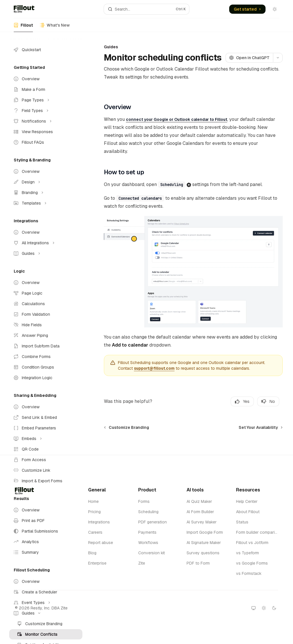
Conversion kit (152, 553)
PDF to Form (198, 563)
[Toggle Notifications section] (46, 121)
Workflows (148, 543)
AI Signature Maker (204, 543)
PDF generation (153, 522)
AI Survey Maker (202, 522)
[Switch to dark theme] (274, 608)
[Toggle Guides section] (46, 253)
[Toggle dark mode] (275, 9)
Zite (142, 563)
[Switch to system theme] (254, 608)
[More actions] (278, 58)
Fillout (23, 27)
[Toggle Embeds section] (46, 439)
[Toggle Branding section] (46, 193)
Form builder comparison (257, 532)
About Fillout (248, 512)
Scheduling (148, 512)
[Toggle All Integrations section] (46, 243)
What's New (55, 27)
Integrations (99, 522)
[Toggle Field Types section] (46, 111)
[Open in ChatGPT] (249, 58)
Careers (95, 532)
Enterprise (97, 563)
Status (242, 522)
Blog (92, 553)
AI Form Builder (200, 512)
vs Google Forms (252, 563)
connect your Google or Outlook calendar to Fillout (177, 119)
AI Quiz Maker (199, 501)
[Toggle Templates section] (46, 203)
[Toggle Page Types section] (46, 100)
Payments (147, 532)
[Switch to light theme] (264, 608)
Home (93, 501)
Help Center (247, 501)
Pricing (94, 512)
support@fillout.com (154, 368)
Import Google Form (205, 532)
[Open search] (147, 9)
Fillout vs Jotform (252, 543)
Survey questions (203, 553)
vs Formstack (249, 573)
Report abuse (101, 543)
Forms (144, 501)
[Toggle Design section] (46, 182)
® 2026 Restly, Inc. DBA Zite (41, 608)
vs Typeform (248, 553)
